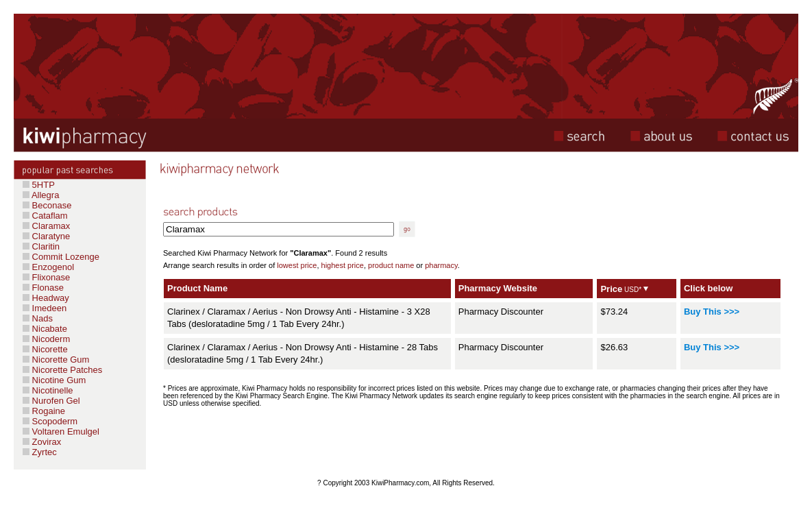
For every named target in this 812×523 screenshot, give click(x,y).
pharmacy (441, 265)
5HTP (39, 185)
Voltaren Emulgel (61, 431)
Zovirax (45, 442)
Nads (38, 318)
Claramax (46, 226)
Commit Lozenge (61, 257)
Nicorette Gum (56, 360)
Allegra (41, 195)
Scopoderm (53, 421)
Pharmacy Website (498, 288)
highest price (343, 265)
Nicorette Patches (62, 370)
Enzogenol (48, 267)
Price (611, 289)
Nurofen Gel (51, 401)
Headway (46, 298)
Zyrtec (43, 452)
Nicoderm (46, 339)
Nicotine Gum (54, 380)
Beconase (47, 205)
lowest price (297, 265)
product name (391, 265)
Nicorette (45, 349)
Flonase (43, 288)
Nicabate (45, 329)
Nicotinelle (48, 390)
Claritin (41, 246)
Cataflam (45, 216)
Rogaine (47, 411)
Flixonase (46, 277)
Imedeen (45, 308)
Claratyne (46, 236)
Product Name (197, 288)
